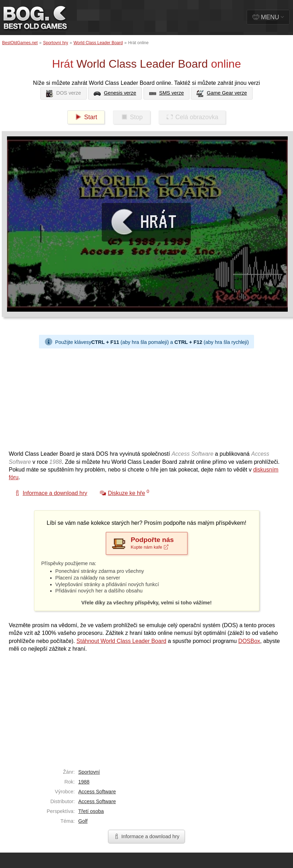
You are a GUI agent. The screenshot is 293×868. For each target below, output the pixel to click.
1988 (84, 782)
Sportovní (89, 772)
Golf (83, 821)
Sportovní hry (56, 43)
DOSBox (249, 641)
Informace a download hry (147, 836)
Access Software (97, 792)
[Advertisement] (122, 398)
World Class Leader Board (98, 43)
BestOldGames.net (20, 43)
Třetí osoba (91, 811)
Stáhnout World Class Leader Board (121, 641)
